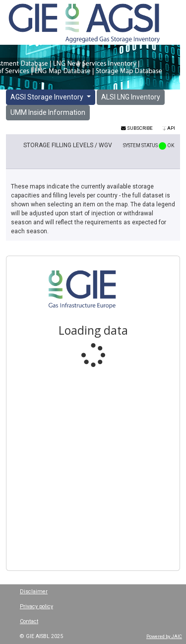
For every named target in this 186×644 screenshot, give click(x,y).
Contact (29, 621)
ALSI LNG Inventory (131, 97)
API (169, 128)
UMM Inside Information (48, 112)
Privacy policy (36, 606)
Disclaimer (34, 592)
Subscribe (137, 128)
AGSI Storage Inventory (48, 97)
